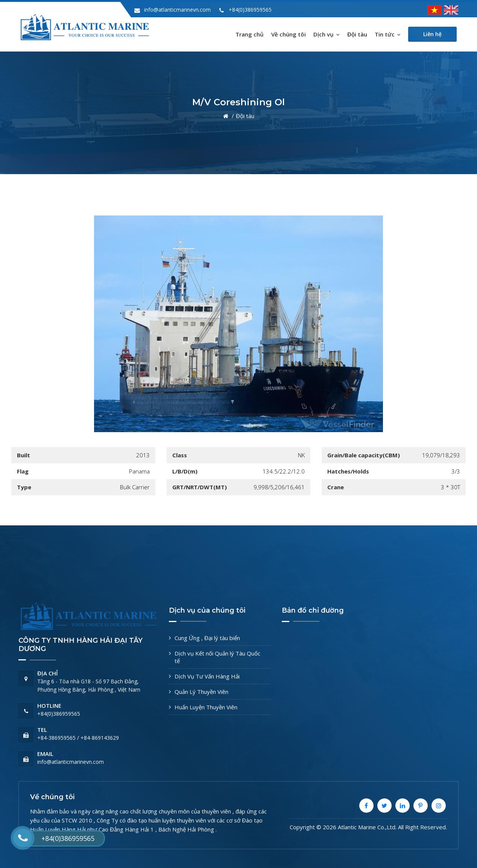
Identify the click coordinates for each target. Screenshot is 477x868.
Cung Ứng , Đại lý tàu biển (207, 638)
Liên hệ (432, 34)
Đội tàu (357, 34)
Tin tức (388, 34)
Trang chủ (250, 34)
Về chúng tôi (289, 34)
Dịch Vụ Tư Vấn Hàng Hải (207, 676)
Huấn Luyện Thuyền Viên (206, 707)
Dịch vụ (327, 34)
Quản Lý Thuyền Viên (201, 692)
